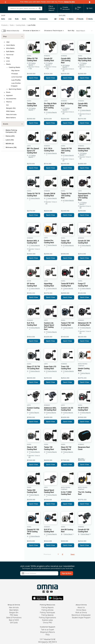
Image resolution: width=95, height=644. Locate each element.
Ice (7, 105)
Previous (47, 554)
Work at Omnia (81, 613)
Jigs (8, 42)
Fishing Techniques (47, 613)
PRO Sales (10, 111)
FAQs (48, 635)
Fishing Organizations (47, 618)
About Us (81, 608)
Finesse (15, 74)
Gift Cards (14, 623)
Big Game (15, 71)
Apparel (9, 96)
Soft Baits (10, 52)
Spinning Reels (15, 89)
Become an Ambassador (81, 615)
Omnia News (81, 610)
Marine (9, 102)
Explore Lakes (47, 620)
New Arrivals (11, 115)
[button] (13, 36)
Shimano (47, 56)
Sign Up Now (67, 573)
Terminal (33, 19)
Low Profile (31, 25)
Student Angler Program (81, 618)
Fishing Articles (47, 610)
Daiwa (29, 56)
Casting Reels (21, 25)
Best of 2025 (14, 620)
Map (61, 19)
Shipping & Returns (47, 632)
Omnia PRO (47, 623)
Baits (3, 19)
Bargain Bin (11, 108)
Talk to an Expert (47, 630)
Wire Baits (10, 48)
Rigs (8, 58)
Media (89, 19)
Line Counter (17, 77)
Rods (17, 19)
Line (10, 19)
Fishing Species (47, 615)
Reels (24, 19)
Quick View (34, 78)
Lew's (46, 101)
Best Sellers (11, 118)
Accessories (43, 19)
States (70, 19)
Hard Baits (10, 45)
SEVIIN (29, 281)
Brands (80, 19)
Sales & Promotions (14, 618)
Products (4, 25)
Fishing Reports (47, 608)
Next (73, 554)
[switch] (4, 31)
